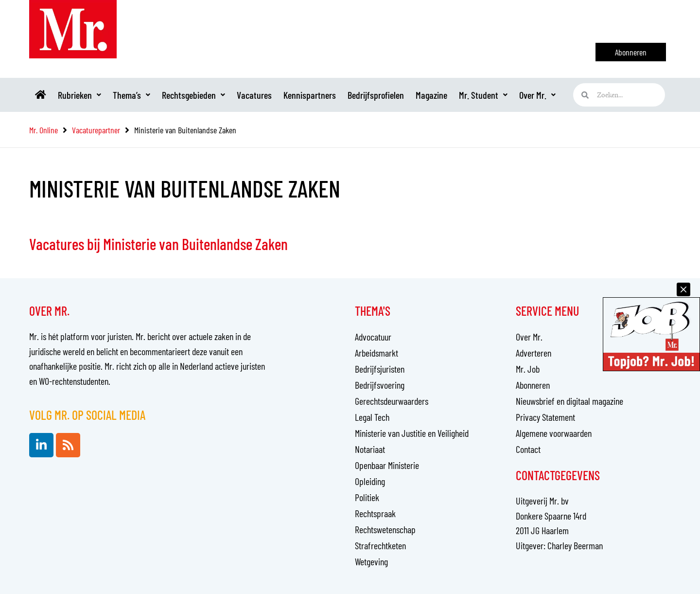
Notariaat (370, 449)
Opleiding (370, 481)
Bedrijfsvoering (380, 385)
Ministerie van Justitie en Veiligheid (412, 433)
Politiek (367, 497)
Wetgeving (371, 561)
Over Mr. (537, 95)
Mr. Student (483, 95)
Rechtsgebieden (193, 95)
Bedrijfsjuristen (380, 369)
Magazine (431, 95)
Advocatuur (373, 337)
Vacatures (254, 95)
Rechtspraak (375, 513)
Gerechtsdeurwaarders (392, 401)
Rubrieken (79, 95)
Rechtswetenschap (385, 529)
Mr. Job (528, 369)
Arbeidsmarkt (376, 353)
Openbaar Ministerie (387, 465)
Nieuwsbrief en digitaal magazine (569, 401)
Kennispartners (310, 95)
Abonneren (533, 385)
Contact (528, 449)
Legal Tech (372, 417)
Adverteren (534, 353)
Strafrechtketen (380, 545)
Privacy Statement (545, 417)
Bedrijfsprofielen (376, 95)
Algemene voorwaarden (554, 433)
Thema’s (131, 95)
